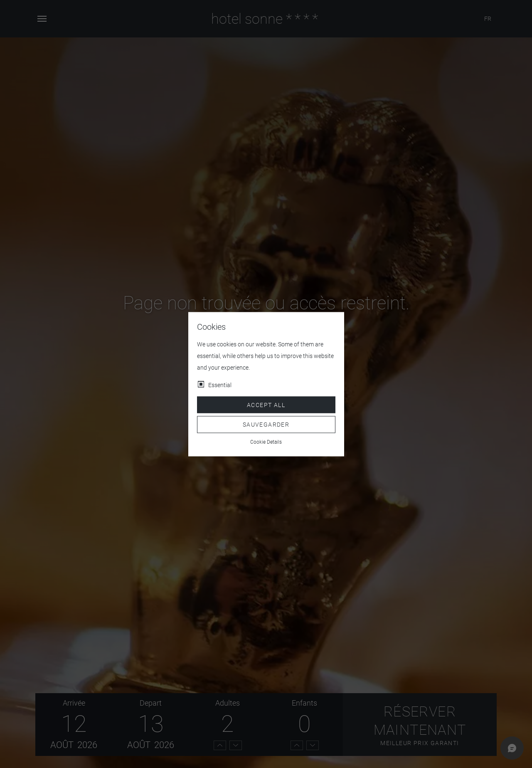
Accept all (266, 405)
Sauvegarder (266, 425)
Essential (220, 385)
